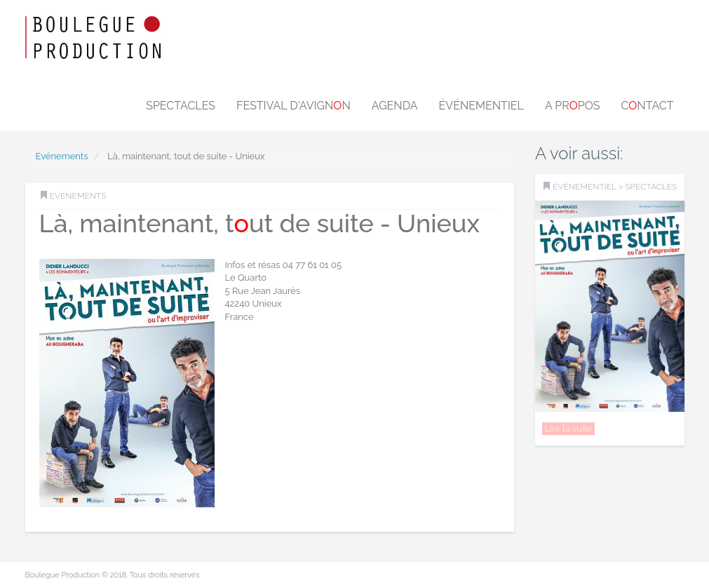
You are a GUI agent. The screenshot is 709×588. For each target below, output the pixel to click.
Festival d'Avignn (293, 106)
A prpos (573, 106)
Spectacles (181, 106)
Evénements (62, 156)
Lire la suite (568, 428)
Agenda (395, 106)
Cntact (647, 106)
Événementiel (481, 106)
